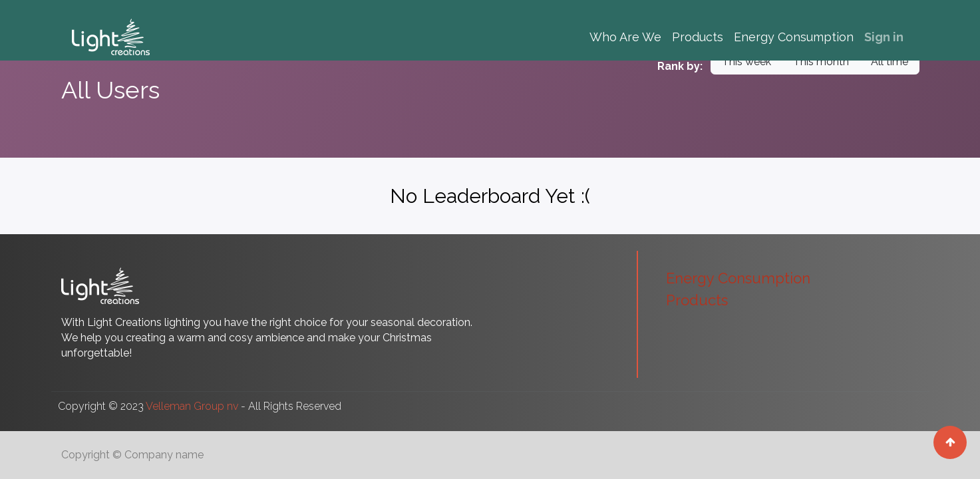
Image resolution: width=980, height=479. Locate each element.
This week (746, 62)
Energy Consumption (738, 278)
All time (890, 62)
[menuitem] (625, 37)
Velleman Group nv (192, 406)
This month (821, 62)
